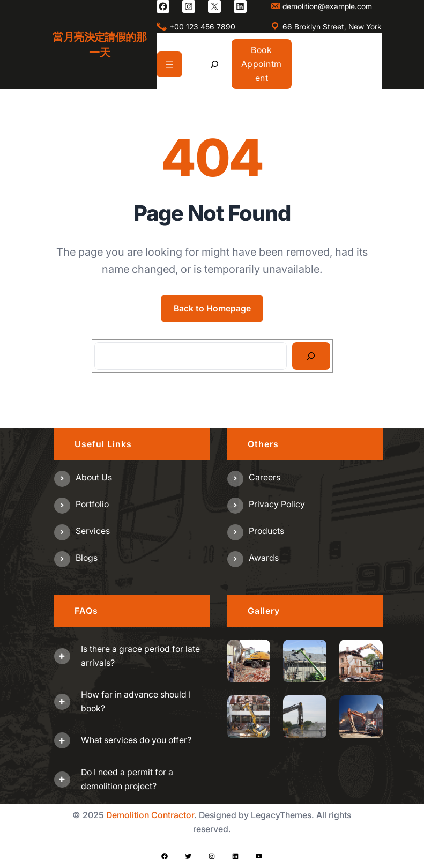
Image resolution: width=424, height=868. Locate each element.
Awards (264, 558)
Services (93, 531)
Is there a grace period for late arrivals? (140, 656)
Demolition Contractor (150, 815)
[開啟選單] (169, 64)
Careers (265, 477)
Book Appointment (262, 64)
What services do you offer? (136, 740)
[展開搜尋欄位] (214, 64)
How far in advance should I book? (136, 701)
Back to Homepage (212, 308)
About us (94, 477)
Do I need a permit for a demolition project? (127, 779)
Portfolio (92, 504)
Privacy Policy (277, 504)
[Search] (311, 356)
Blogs (87, 558)
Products (266, 531)
